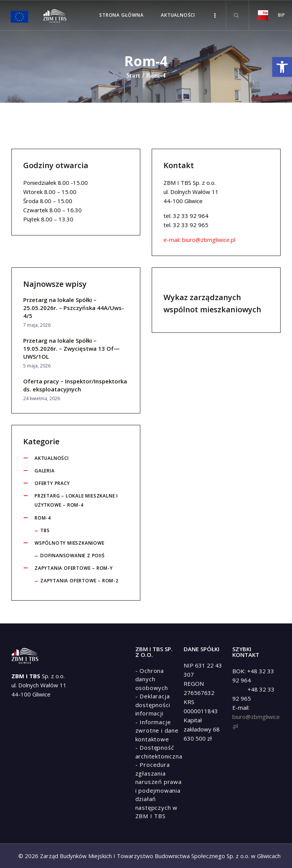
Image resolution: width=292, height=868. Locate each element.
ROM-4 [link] (43, 518)
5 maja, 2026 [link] (37, 366)
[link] (282, 67)
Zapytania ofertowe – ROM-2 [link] (79, 581)
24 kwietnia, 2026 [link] (42, 398)
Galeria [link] (45, 471)
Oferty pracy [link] (52, 483)
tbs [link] (45, 530)
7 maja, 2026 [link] (37, 325)
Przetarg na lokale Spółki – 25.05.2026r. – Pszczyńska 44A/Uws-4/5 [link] (74, 308)
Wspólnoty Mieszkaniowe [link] (70, 543)
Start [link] (133, 76)
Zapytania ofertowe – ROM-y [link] (74, 568)
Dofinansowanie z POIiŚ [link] (73, 556)
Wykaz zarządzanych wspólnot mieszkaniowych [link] (212, 303)
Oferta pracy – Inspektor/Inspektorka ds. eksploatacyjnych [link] (75, 385)
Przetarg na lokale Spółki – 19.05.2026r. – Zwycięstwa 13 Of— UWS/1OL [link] (71, 348)
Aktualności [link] (52, 458)
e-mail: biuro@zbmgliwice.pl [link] (199, 240)
